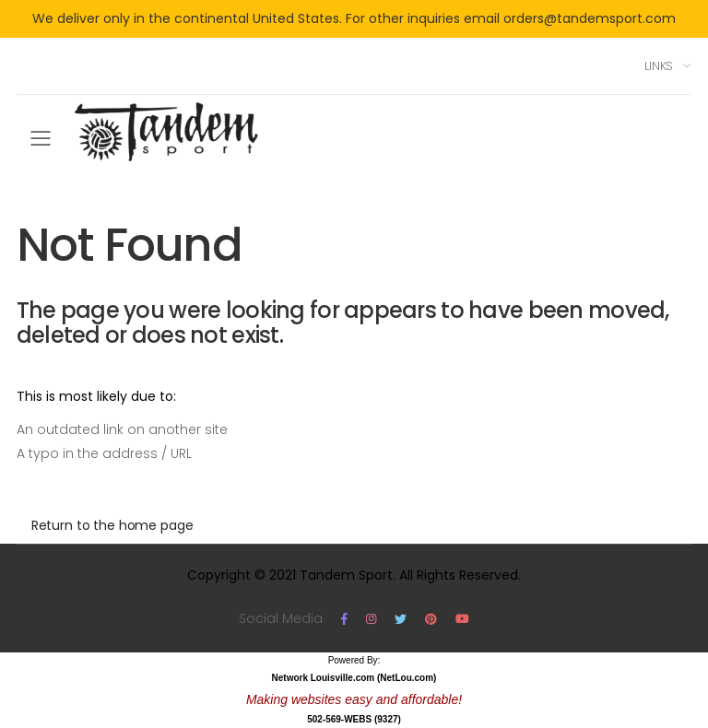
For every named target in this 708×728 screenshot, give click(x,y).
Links (659, 66)
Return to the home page (112, 525)
